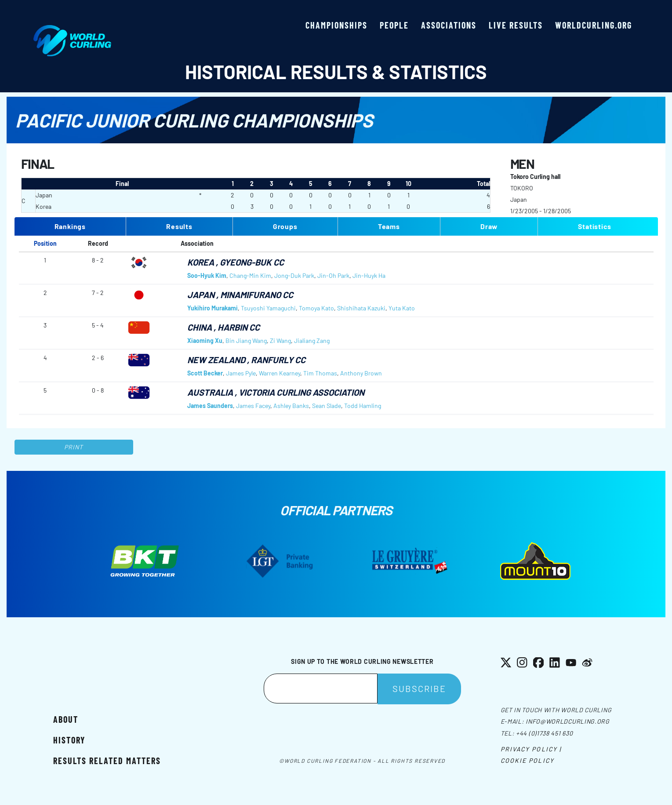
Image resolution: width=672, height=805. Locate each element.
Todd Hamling (363, 406)
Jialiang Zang (312, 341)
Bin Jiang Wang (246, 341)
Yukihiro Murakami (212, 308)
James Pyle (241, 373)
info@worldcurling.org (568, 721)
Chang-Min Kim (250, 275)
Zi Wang (280, 341)
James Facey (253, 406)
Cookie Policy (527, 760)
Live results (516, 25)
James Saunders (210, 406)
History (69, 740)
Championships (336, 25)
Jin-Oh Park (333, 275)
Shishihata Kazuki (361, 308)
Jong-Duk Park (294, 275)
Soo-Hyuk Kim (207, 275)
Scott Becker (205, 373)
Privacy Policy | (531, 749)
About (66, 719)
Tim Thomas (320, 373)
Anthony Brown (361, 373)
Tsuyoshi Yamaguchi (268, 308)
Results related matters (107, 761)
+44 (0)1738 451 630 (544, 733)
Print (74, 447)
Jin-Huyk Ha (369, 275)
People (394, 25)
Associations (449, 25)
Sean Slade (327, 406)
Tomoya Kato (316, 308)
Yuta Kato (402, 308)
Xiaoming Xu (205, 341)
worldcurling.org (594, 25)
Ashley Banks (291, 406)
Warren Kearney (280, 373)
